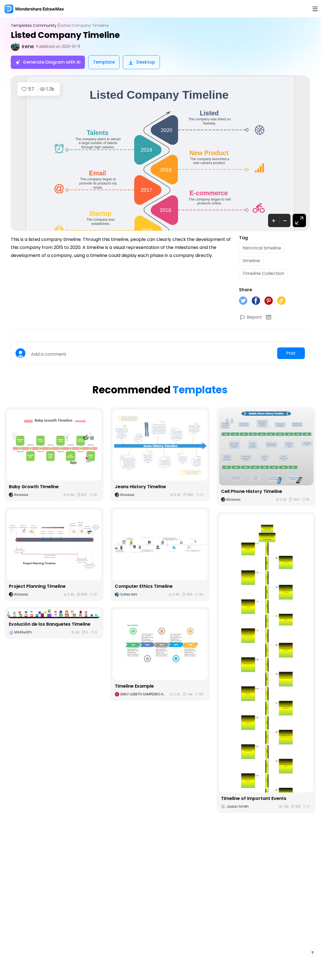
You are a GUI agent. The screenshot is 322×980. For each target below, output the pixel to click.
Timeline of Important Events (254, 798)
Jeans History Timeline (140, 487)
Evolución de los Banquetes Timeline (50, 624)
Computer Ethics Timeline (144, 586)
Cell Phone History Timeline (252, 491)
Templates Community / (35, 26)
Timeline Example (134, 686)
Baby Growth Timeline (34, 487)
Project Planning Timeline (37, 586)
